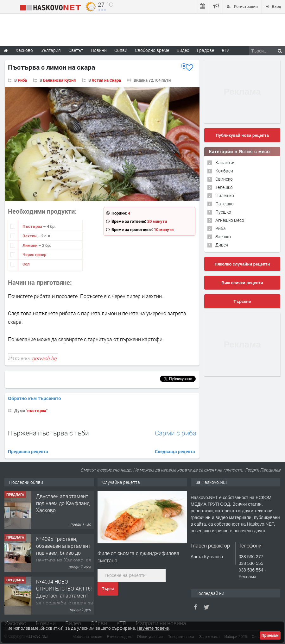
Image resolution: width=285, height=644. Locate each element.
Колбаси (224, 171)
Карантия (225, 163)
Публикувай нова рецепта (242, 135)
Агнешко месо (230, 220)
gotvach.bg (44, 358)
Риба (22, 80)
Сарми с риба (176, 433)
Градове (206, 50)
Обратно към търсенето (35, 398)
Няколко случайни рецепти (242, 264)
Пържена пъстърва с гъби (48, 433)
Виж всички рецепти (242, 283)
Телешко (224, 187)
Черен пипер (34, 254)
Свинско (224, 179)
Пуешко (223, 212)
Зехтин (30, 236)
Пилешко (225, 195)
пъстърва (37, 410)
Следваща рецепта (175, 451)
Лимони (30, 245)
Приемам (270, 635)
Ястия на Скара (106, 80)
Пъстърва (33, 226)
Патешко (225, 204)
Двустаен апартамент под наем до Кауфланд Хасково (63, 503)
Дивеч (222, 245)
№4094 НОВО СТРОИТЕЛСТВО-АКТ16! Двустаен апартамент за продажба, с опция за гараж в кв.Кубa (65, 596)
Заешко (223, 237)
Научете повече (153, 628)
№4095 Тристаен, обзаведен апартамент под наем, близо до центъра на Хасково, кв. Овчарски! (64, 553)
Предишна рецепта (28, 451)
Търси (108, 589)
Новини (99, 50)
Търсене (242, 301)
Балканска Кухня (59, 80)
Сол (26, 264)
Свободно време (152, 50)
